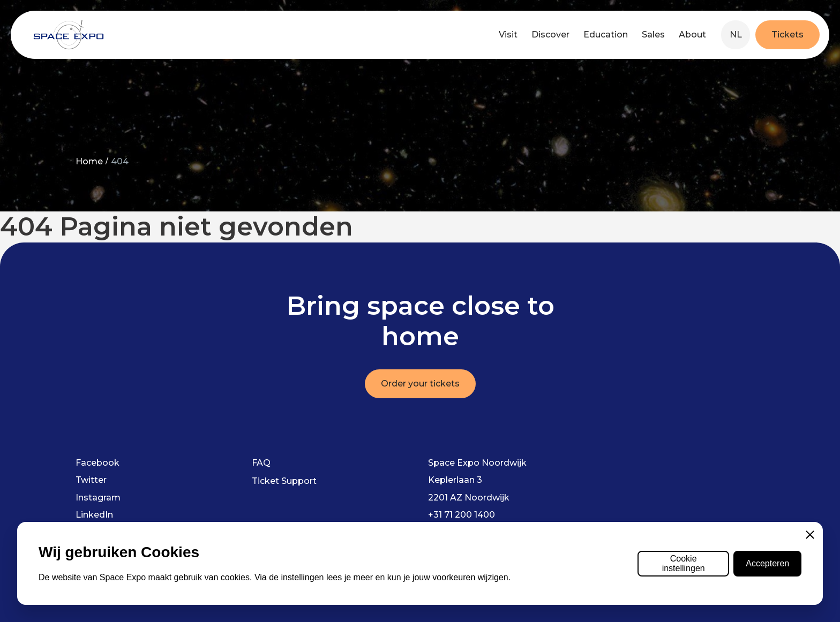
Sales (653, 35)
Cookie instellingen (684, 563)
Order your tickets (420, 384)
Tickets (787, 35)
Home (89, 161)
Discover (550, 35)
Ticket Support (284, 481)
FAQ (261, 463)
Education (606, 35)
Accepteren (767, 563)
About (692, 35)
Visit (508, 35)
